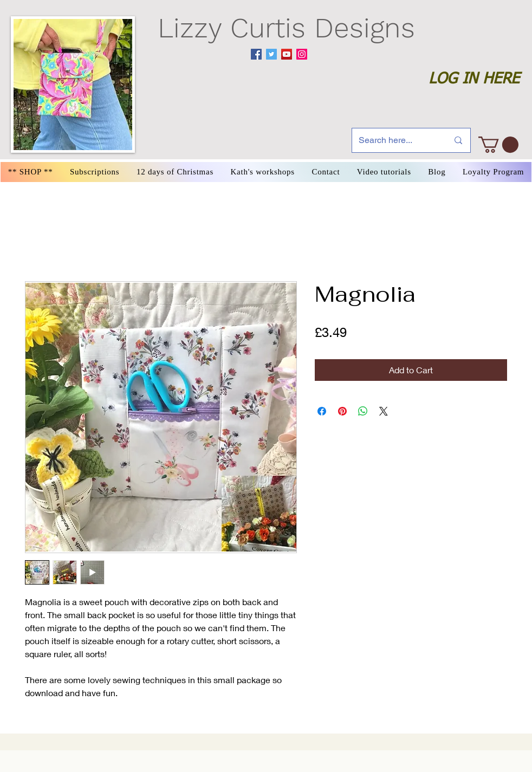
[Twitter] (271, 54)
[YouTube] (287, 54)
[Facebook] (256, 54)
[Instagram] (302, 54)
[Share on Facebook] (322, 411)
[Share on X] (384, 411)
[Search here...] (395, 140)
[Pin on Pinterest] (342, 411)
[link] (498, 145)
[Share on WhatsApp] (363, 411)
